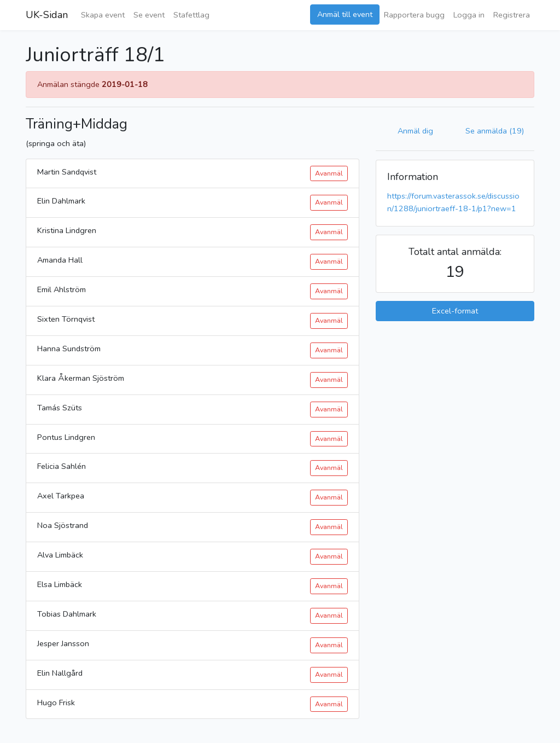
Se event (149, 15)
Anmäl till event (345, 14)
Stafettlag (191, 15)
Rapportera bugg (414, 15)
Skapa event (103, 15)
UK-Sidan (47, 15)
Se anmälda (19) (495, 131)
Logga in (469, 15)
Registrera (512, 15)
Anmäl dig (415, 131)
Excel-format (455, 311)
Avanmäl (329, 173)
